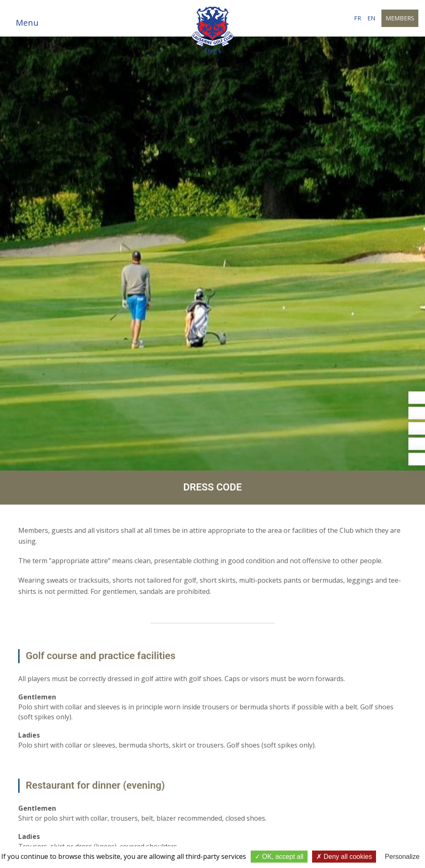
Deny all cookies (344, 857)
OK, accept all (279, 857)
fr (358, 18)
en (371, 18)
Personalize (402, 857)
